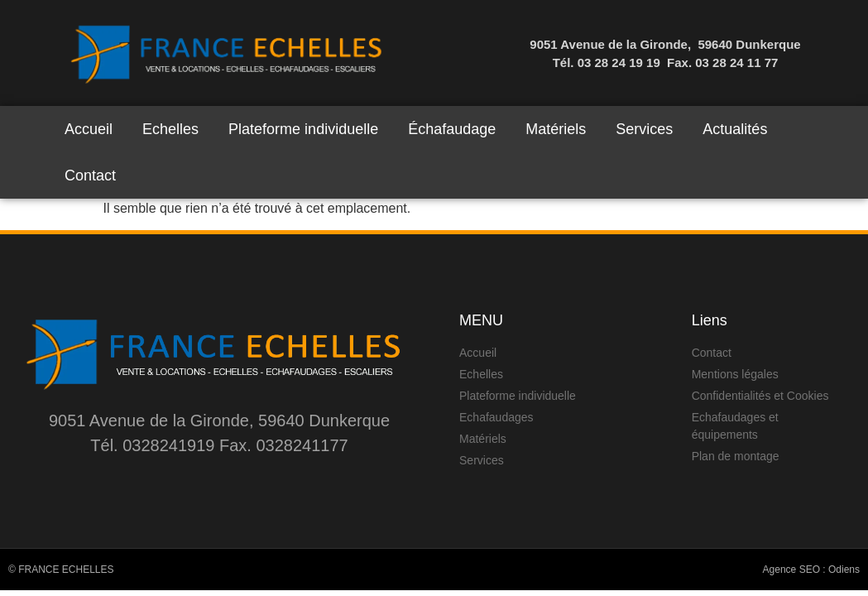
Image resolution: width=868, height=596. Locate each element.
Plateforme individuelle (303, 129)
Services (644, 129)
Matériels (556, 129)
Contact (90, 175)
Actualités (735, 129)
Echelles (170, 129)
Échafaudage (452, 129)
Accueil (89, 129)
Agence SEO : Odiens (811, 570)
